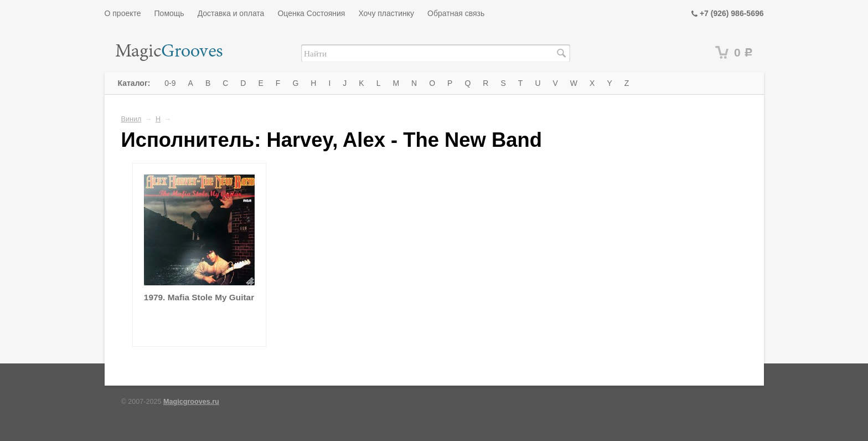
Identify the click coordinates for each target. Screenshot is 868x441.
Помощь (169, 13)
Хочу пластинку (386, 13)
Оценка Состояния (311, 13)
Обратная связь (456, 13)
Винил (131, 119)
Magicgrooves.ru (191, 402)
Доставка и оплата (231, 13)
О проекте (123, 13)
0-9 (170, 83)
